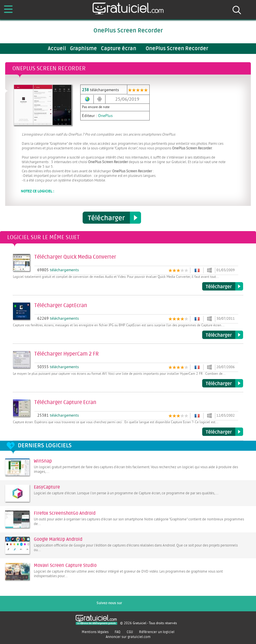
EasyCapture (47, 487)
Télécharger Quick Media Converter (223, 286)
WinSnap (43, 461)
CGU (130, 632)
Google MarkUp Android (58, 539)
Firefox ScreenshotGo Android (65, 513)
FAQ (118, 632)
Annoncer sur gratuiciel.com (128, 637)
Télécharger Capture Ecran (223, 432)
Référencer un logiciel (157, 632)
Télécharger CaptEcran (223, 335)
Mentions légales (95, 632)
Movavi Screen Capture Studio (65, 565)
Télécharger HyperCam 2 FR (223, 383)
